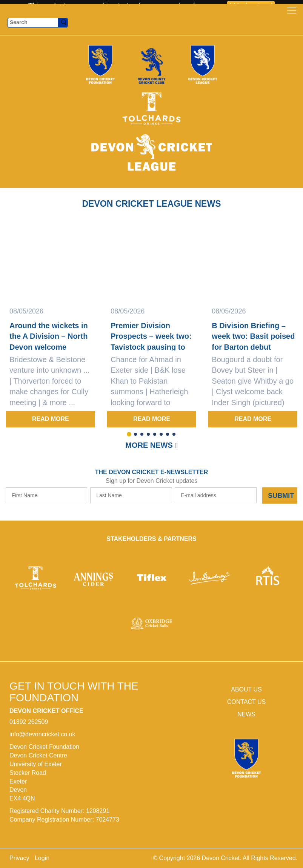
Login (42, 858)
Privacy (19, 858)
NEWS (246, 714)
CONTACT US (247, 702)
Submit (281, 496)
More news (149, 445)
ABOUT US (246, 689)
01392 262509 (29, 722)
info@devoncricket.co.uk (42, 734)
